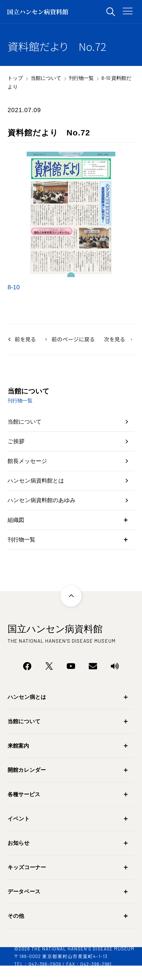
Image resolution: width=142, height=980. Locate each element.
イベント (19, 831)
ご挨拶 (17, 444)
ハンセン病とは (27, 709)
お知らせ (19, 855)
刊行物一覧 (81, 78)
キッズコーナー (27, 879)
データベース (24, 904)
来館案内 (18, 758)
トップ (15, 78)
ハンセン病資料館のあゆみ (45, 508)
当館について (46, 78)
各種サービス (24, 806)
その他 (16, 928)
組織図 (17, 529)
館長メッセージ (29, 465)
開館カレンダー (27, 782)
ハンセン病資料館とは (39, 487)
